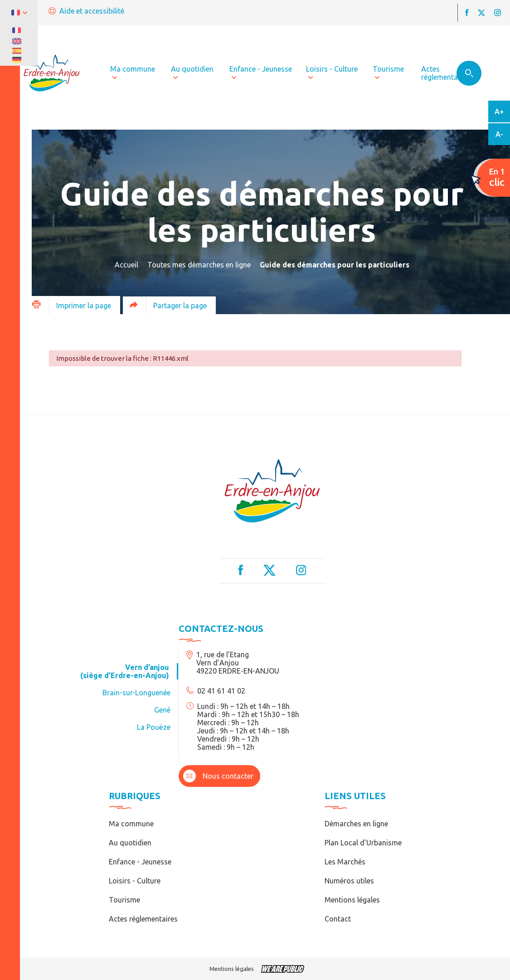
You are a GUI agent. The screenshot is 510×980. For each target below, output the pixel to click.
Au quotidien (130, 843)
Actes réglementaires (143, 919)
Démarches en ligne (356, 824)
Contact (338, 919)
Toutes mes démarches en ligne (199, 265)
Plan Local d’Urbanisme (363, 843)
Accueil (126, 265)
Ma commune (131, 824)
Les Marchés (345, 862)
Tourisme (124, 900)
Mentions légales (352, 900)
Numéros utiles (349, 881)
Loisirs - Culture (135, 881)
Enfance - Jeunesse (140, 862)
